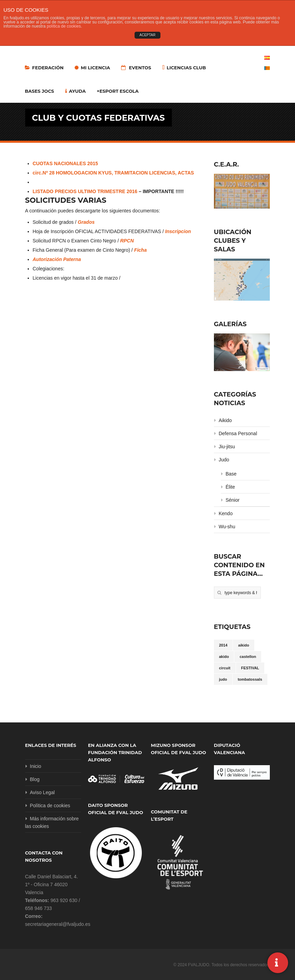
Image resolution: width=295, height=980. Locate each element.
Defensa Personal (238, 433)
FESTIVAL (250, 668)
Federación (44, 68)
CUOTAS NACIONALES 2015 (66, 163)
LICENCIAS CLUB (184, 68)
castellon (248, 657)
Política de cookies (50, 806)
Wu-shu (227, 527)
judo (223, 679)
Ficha (141, 250)
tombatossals (250, 679)
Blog (35, 779)
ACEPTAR (147, 35)
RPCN (127, 241)
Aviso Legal (42, 792)
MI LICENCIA (92, 68)
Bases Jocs (40, 91)
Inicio (36, 766)
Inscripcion (178, 231)
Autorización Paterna (57, 259)
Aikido (225, 420)
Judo (224, 460)
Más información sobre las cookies (52, 822)
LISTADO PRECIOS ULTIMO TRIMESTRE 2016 (85, 191)
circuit (225, 668)
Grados (86, 222)
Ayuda (76, 91)
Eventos (136, 68)
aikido (244, 645)
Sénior (233, 500)
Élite (230, 487)
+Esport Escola (117, 91)
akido (224, 657)
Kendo (226, 513)
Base (231, 474)
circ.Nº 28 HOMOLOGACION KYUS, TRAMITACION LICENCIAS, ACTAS (114, 173)
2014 (223, 645)
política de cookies (64, 26)
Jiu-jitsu (227, 447)
